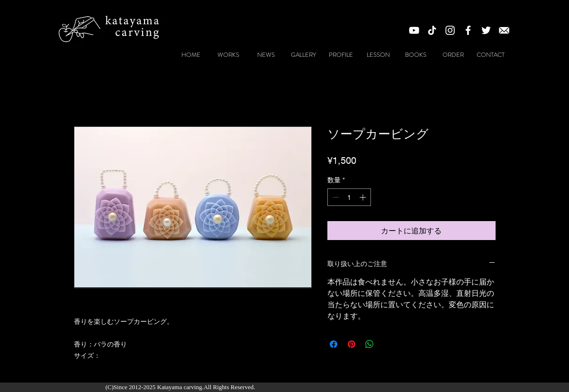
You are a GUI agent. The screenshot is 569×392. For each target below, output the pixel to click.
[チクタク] (432, 30)
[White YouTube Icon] (414, 30)
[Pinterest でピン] (352, 344)
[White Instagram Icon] (450, 30)
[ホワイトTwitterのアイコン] (486, 30)
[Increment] (364, 197)
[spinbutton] (349, 197)
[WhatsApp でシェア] (370, 344)
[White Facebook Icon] (468, 30)
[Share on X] (388, 344)
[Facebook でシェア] (334, 344)
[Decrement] (335, 197)
